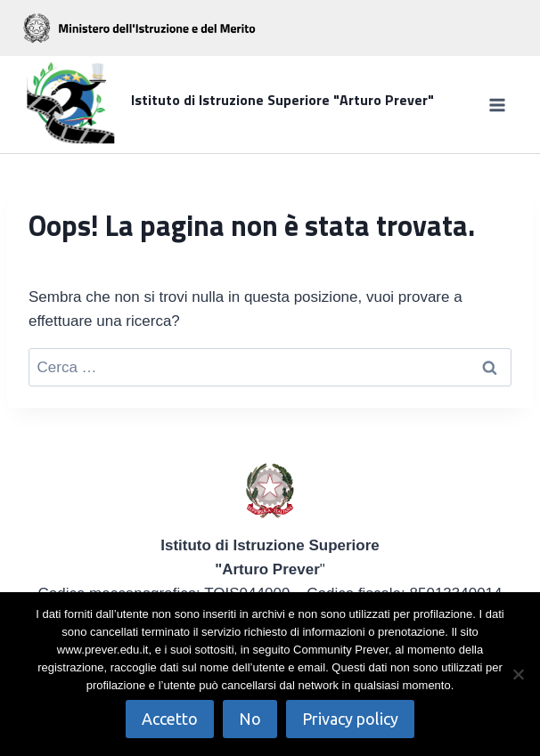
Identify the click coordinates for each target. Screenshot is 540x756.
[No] (518, 674)
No (250, 719)
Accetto (170, 719)
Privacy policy (350, 719)
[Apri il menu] (497, 105)
